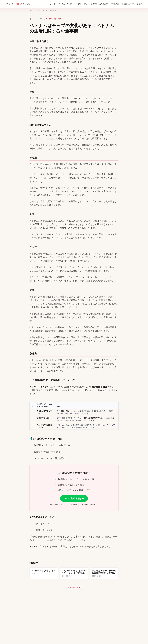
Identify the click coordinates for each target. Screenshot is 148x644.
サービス (78, 4)
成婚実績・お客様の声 (99, 4)
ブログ (139, 4)
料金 (86, 4)
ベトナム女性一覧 (65, 4)
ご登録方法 (115, 4)
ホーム (53, 4)
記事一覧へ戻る (74, 587)
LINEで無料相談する (74, 498)
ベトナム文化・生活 (50, 11)
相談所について (128, 4)
